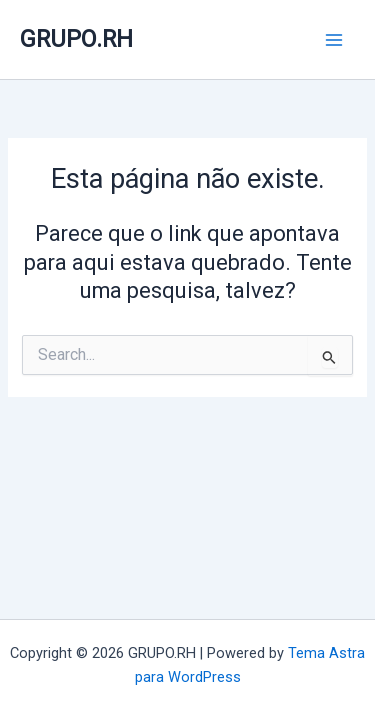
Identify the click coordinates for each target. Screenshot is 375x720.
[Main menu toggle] (334, 40)
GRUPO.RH (76, 39)
